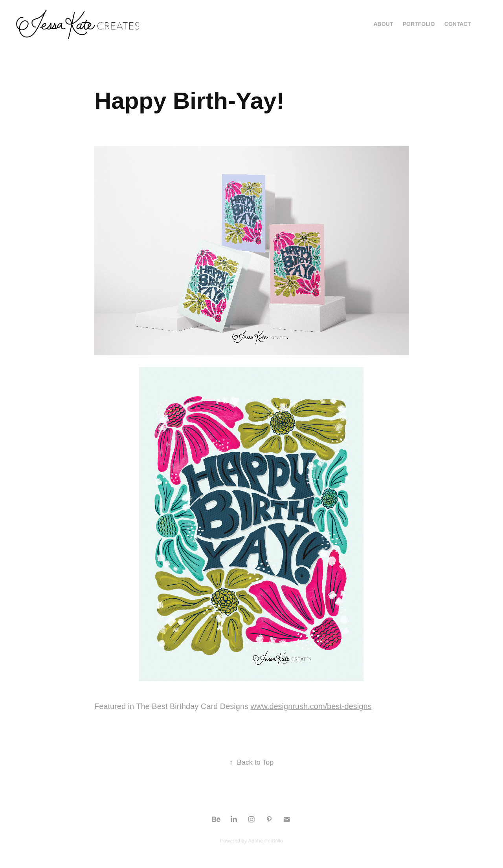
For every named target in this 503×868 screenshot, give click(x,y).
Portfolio (419, 24)
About (383, 24)
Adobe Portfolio (265, 841)
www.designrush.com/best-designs (311, 706)
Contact (458, 24)
